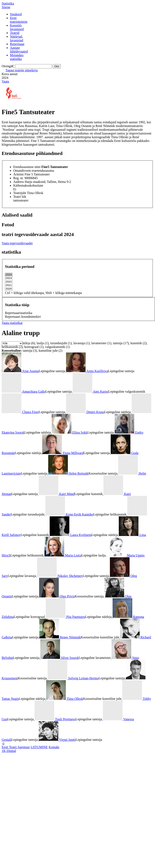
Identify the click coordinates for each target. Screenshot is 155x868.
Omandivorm (22, 171)
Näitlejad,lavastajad (17, 38)
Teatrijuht (20, 193)
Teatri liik (20, 197)
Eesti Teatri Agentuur (16, 747)
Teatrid (15, 33)
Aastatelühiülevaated (19, 50)
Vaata (5, 81)
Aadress (19, 182)
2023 (9, 278)
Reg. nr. (18, 178)
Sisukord (16, 14)
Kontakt (54, 747)
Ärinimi (19, 174)
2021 (9, 285)
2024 (9, 275)
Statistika (8, 3)
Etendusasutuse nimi (27, 167)
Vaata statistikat (12, 323)
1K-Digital (9, 751)
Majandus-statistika (17, 57)
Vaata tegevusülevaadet (17, 243)
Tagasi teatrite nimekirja (22, 70)
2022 (9, 282)
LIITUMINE (39, 747)
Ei (15, 189)
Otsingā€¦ (8, 66)
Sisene (6, 7)
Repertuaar (17, 44)
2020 (9, 289)
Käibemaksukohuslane (28, 185)
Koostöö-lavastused (17, 27)
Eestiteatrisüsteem (19, 20)
